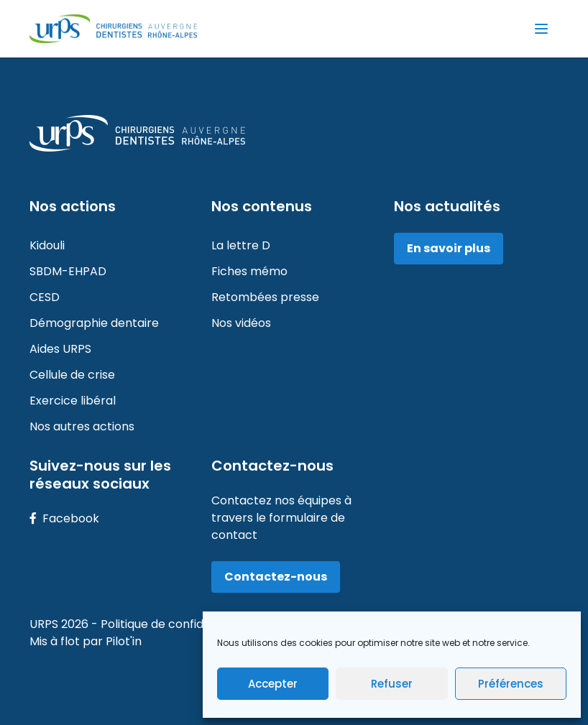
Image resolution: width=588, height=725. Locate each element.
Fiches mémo (249, 271)
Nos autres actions (82, 426)
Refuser (392, 684)
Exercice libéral (73, 401)
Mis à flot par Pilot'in (86, 641)
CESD (45, 297)
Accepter (273, 684)
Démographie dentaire (94, 323)
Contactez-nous (276, 577)
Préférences (511, 684)
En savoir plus (449, 248)
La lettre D (241, 245)
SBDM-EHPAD (68, 271)
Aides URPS (60, 349)
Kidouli (47, 245)
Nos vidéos (241, 323)
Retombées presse (265, 297)
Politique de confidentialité (176, 624)
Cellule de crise (72, 375)
